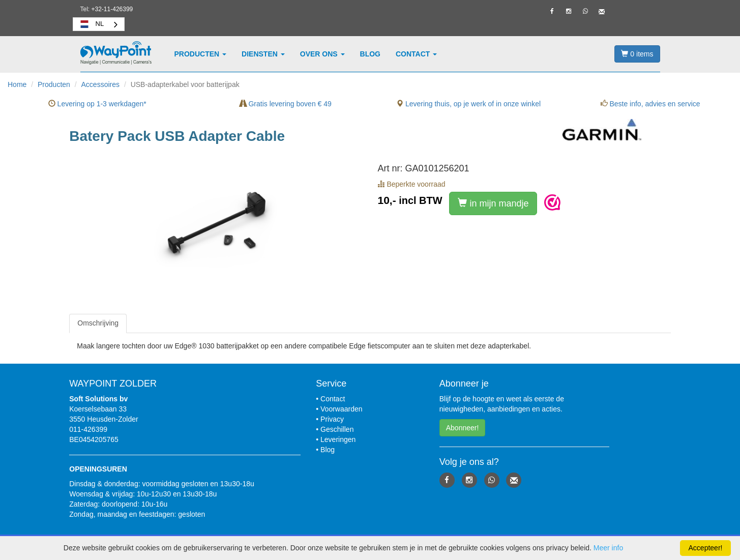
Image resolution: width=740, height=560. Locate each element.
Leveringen (338, 439)
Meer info (608, 548)
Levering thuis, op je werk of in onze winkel (468, 104)
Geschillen (337, 429)
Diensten (263, 54)
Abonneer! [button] (463, 428)
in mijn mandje (493, 203)
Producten (201, 54)
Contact (416, 54)
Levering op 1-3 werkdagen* (97, 104)
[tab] (98, 323)
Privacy (332, 419)
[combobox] (99, 24)
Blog (370, 54)
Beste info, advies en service (650, 104)
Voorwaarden (342, 409)
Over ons (322, 54)
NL (91, 24)
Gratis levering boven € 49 (286, 104)
